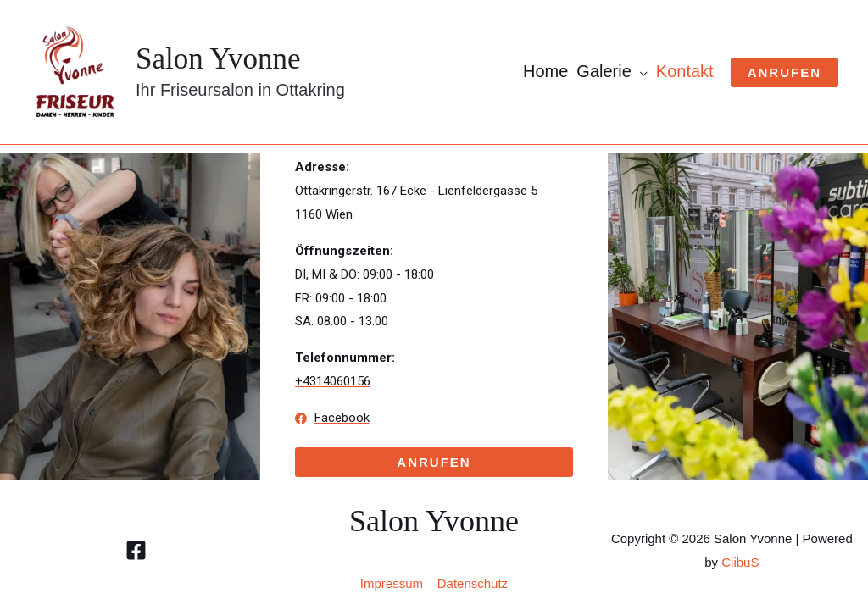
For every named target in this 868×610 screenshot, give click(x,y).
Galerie (604, 71)
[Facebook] (136, 550)
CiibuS (740, 562)
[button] (434, 462)
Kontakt (685, 71)
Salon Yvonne (218, 59)
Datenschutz (473, 583)
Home (545, 71)
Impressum (392, 583)
